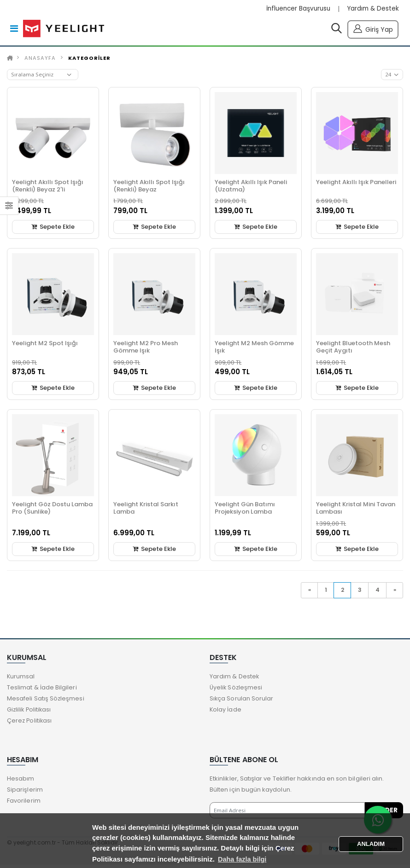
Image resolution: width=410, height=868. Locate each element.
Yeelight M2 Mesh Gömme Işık (254, 349)
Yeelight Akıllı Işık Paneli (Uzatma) (251, 188)
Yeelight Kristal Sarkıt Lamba (146, 510)
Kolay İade (226, 712)
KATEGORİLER (89, 60)
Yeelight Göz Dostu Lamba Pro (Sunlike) (52, 510)
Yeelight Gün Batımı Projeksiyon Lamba (245, 510)
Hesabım (20, 781)
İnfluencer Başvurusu (295, 9)
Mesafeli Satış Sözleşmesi (46, 701)
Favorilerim (24, 803)
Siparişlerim (25, 792)
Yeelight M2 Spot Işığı (45, 345)
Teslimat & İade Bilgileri (42, 690)
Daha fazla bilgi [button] (243, 859)
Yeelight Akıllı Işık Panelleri (356, 184)
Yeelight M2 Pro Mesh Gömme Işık (146, 349)
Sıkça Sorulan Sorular (242, 701)
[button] (337, 31)
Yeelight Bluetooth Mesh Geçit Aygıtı (353, 349)
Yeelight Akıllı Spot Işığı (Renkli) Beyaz (149, 188)
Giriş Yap (373, 29)
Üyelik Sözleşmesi (237, 690)
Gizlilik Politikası (30, 712)
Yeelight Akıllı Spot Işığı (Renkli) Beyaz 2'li (48, 188)
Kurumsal (21, 679)
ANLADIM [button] (371, 843)
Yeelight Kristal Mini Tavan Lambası (356, 510)
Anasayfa (40, 60)
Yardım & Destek (372, 9)
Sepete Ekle (53, 229)
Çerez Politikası (30, 723)
